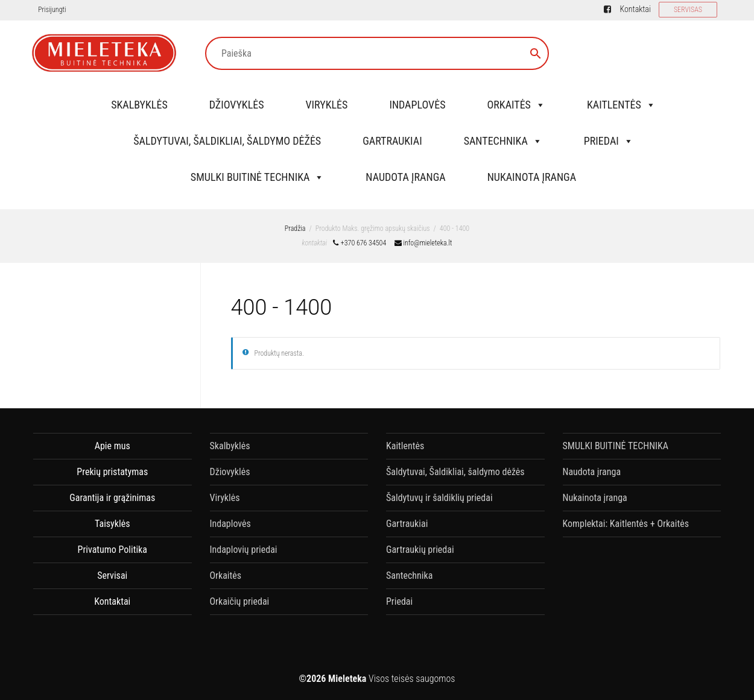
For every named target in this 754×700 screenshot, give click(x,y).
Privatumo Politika (112, 550)
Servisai (112, 575)
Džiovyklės (237, 105)
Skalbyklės (139, 105)
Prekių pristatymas (112, 472)
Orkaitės (516, 105)
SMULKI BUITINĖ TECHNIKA (258, 177)
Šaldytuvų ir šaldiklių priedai (439, 498)
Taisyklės (112, 524)
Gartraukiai (392, 141)
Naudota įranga (405, 177)
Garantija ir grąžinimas (112, 498)
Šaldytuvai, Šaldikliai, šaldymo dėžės (227, 141)
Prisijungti (52, 10)
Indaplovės (417, 105)
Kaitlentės (621, 105)
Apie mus (112, 446)
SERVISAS (688, 10)
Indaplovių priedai (244, 550)
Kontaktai (635, 9)
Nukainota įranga (532, 177)
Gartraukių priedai (420, 550)
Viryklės (327, 105)
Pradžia (295, 229)
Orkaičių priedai (240, 601)
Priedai (609, 141)
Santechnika (503, 141)
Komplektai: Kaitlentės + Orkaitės (626, 524)
